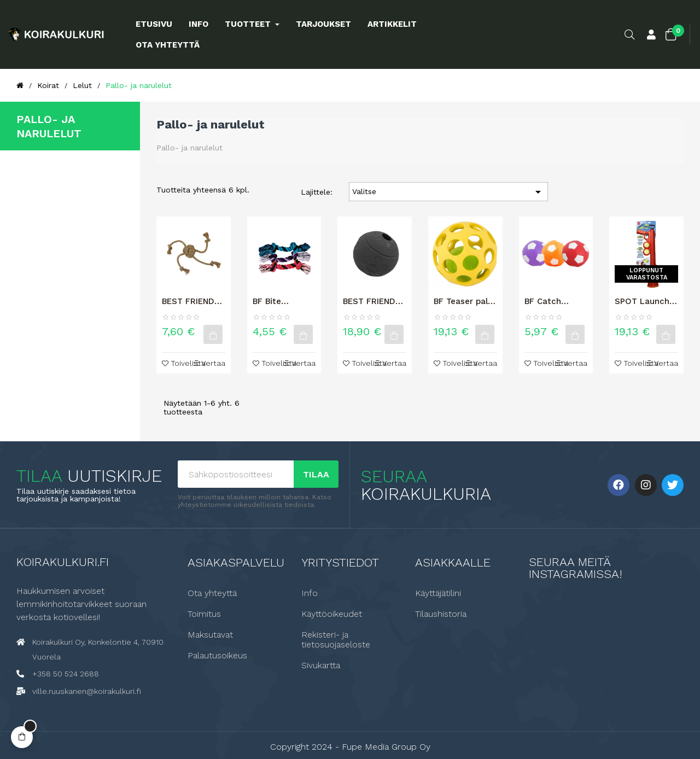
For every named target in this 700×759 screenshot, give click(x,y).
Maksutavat (210, 634)
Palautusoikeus (217, 655)
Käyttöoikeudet (332, 614)
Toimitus (204, 614)
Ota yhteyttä (212, 593)
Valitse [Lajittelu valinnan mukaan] (448, 192)
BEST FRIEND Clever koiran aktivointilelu (369, 301)
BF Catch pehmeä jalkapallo (544, 301)
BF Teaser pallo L (464, 301)
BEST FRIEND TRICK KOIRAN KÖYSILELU (190, 301)
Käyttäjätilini (438, 593)
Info (310, 593)
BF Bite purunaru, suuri (283, 301)
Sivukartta (321, 665)
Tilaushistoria (441, 614)
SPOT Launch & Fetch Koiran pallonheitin (646, 301)
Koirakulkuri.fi (63, 561)
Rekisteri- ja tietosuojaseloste (336, 639)
